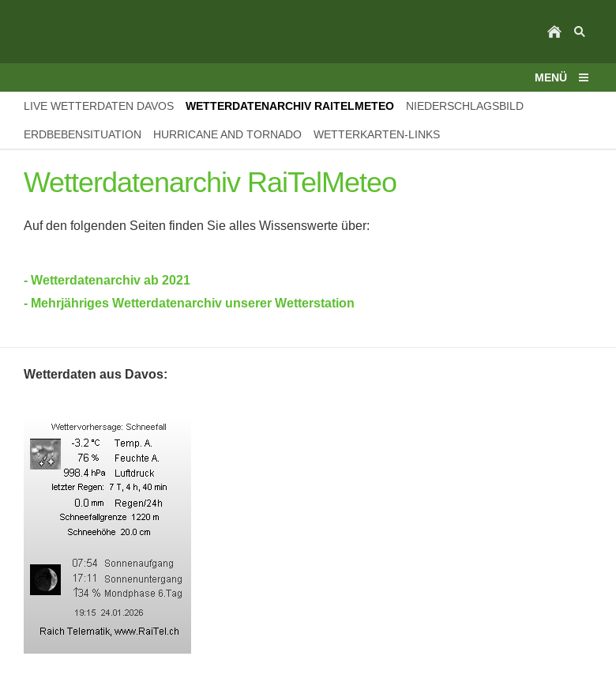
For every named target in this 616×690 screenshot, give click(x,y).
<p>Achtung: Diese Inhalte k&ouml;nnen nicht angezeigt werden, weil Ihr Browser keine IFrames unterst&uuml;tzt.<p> (308, 536)
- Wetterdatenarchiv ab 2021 (107, 280)
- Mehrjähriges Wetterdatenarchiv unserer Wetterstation (189, 303)
